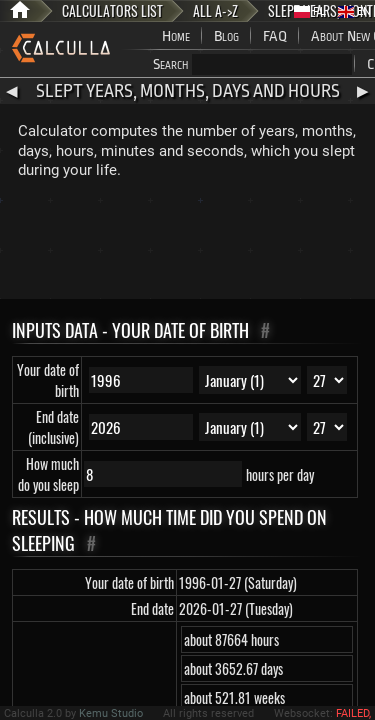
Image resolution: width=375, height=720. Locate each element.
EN (354, 11)
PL (310, 11)
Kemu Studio (111, 713)
